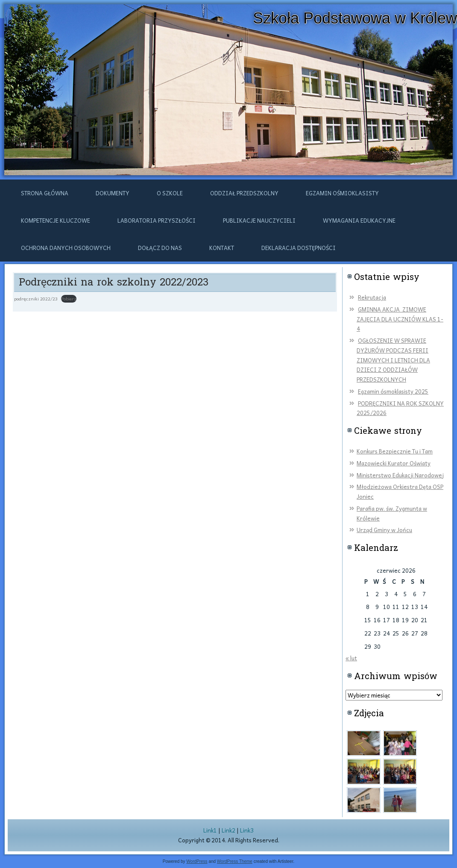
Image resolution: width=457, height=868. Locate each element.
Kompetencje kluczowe (56, 220)
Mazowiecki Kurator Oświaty (394, 463)
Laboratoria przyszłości (157, 220)
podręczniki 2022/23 (36, 299)
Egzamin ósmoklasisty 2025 (393, 391)
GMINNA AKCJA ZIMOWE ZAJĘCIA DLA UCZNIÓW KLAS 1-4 (400, 319)
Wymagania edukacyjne (359, 220)
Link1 (210, 830)
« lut (351, 658)
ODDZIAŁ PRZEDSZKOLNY (244, 193)
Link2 (228, 830)
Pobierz (69, 299)
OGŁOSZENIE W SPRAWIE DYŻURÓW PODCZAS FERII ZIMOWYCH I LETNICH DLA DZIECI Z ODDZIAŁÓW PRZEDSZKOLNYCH (393, 360)
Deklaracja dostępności (299, 248)
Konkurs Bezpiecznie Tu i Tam (395, 451)
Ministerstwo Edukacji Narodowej (400, 475)
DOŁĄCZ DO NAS (160, 248)
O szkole (170, 193)
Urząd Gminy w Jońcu (384, 530)
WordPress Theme (235, 861)
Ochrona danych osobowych (66, 248)
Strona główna (45, 193)
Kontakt (222, 248)
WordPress (197, 861)
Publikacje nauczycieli (259, 220)
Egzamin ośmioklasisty (342, 193)
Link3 (247, 830)
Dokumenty (113, 193)
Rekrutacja (372, 297)
